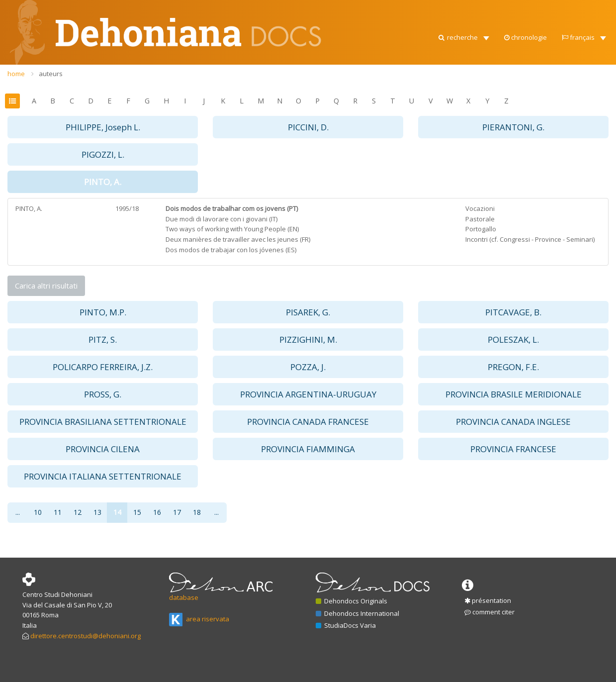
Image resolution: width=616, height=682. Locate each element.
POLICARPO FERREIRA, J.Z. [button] (103, 367)
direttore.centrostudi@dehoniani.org (86, 636)
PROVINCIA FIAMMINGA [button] (308, 449)
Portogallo (481, 229)
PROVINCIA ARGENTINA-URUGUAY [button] (308, 394)
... (18, 512)
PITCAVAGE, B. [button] (513, 312)
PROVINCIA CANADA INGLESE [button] (513, 422)
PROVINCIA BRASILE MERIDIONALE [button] (514, 394)
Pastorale (480, 219)
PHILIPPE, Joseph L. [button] (103, 127)
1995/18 (127, 208)
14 (117, 512)
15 (137, 512)
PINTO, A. (29, 208)
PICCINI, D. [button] (308, 127)
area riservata (199, 619)
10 (38, 512)
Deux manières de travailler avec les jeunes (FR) (238, 239)
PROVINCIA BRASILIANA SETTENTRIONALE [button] (103, 422)
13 (97, 512)
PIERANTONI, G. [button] (513, 127)
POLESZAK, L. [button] (513, 340)
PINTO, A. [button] (103, 182)
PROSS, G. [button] (103, 394)
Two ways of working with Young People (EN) (232, 229)
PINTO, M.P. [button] (103, 312)
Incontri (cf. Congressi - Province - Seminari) (530, 239)
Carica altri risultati (46, 286)
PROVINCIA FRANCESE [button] (513, 449)
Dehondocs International (357, 613)
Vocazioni (480, 208)
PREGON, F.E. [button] (513, 367)
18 (197, 512)
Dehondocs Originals (352, 601)
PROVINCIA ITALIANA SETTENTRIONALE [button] (103, 476)
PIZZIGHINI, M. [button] (308, 340)
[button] (463, 35)
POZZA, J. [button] (308, 367)
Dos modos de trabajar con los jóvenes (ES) (231, 250)
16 (157, 512)
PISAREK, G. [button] (308, 312)
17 (177, 512)
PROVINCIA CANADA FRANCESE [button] (308, 422)
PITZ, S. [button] (103, 340)
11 (58, 512)
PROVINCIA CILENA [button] (103, 449)
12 (78, 512)
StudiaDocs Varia (346, 625)
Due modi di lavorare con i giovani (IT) (221, 219)
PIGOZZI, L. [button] (103, 154)
